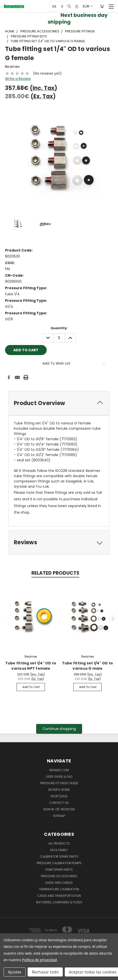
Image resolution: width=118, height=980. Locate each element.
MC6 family (59, 850)
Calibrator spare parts (59, 856)
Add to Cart (31, 687)
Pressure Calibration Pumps (59, 863)
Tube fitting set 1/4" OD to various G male (88, 666)
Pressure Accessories (59, 876)
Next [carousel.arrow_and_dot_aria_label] (112, 618)
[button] (59, 729)
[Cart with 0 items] (102, 6)
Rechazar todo (45, 972)
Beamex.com (59, 770)
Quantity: (59, 328)
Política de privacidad (39, 960)
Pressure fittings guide (59, 783)
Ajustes (15, 972)
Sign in (49, 809)
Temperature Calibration (59, 889)
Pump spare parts (59, 870)
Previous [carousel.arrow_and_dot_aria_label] (6, 618)
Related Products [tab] (55, 573)
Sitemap (59, 816)
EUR (87, 6)
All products (59, 843)
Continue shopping (59, 729)
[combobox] (58, 6)
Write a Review (18, 79)
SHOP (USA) (59, 796)
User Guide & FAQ (59, 777)
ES (54, 6)
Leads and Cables (59, 883)
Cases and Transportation (59, 896)
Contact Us (59, 803)
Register (68, 809)
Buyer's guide (59, 790)
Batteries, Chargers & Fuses (59, 902)
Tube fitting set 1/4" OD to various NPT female (31, 666)
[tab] (59, 403)
